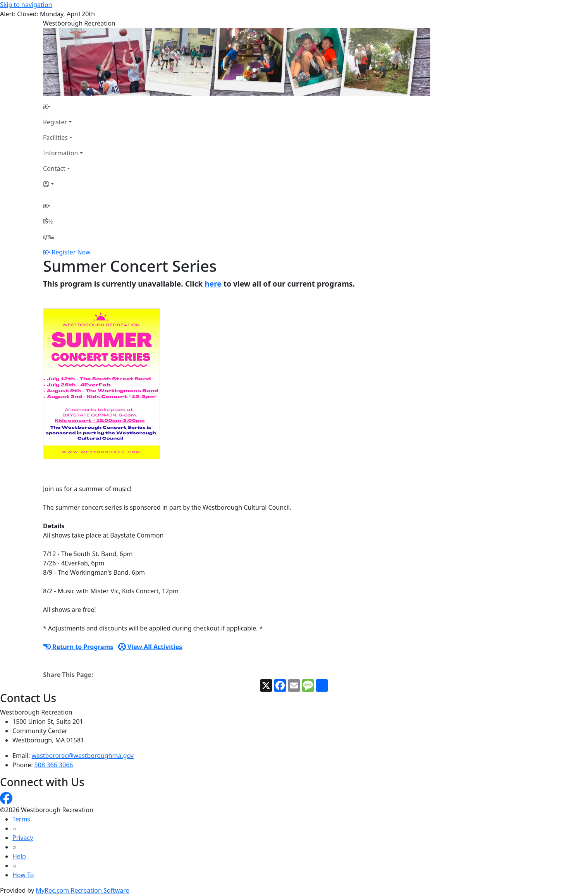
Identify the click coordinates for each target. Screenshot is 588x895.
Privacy (23, 838)
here (213, 284)
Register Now (71, 252)
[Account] (63, 184)
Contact (54, 168)
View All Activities (150, 647)
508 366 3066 (54, 765)
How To (23, 875)
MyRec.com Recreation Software (82, 890)
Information (61, 153)
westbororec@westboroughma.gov (83, 756)
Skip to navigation (26, 5)
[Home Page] (63, 107)
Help (19, 856)
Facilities (55, 137)
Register (55, 122)
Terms (21, 819)
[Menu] (48, 237)
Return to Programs (78, 647)
